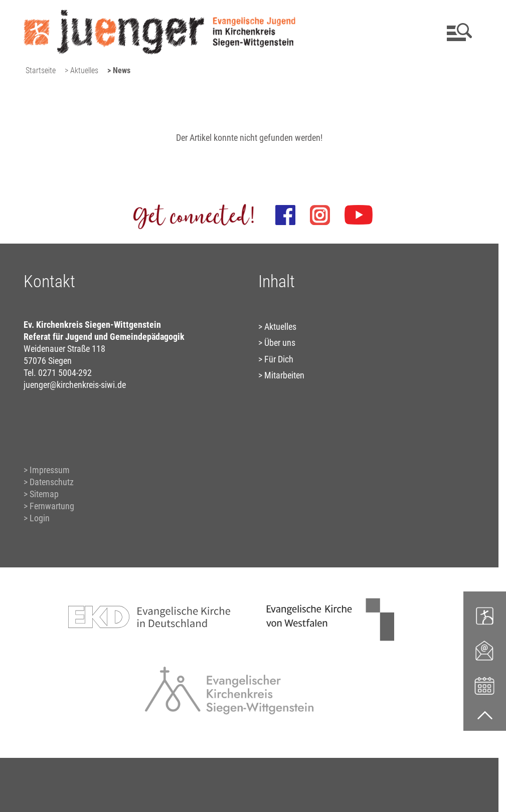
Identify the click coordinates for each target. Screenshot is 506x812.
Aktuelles (280, 327)
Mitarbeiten (284, 375)
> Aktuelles (81, 70)
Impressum (50, 470)
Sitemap (44, 494)
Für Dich (279, 359)
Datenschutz (52, 482)
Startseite (41, 70)
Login (40, 518)
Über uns (280, 343)
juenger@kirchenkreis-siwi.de (75, 385)
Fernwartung (52, 506)
